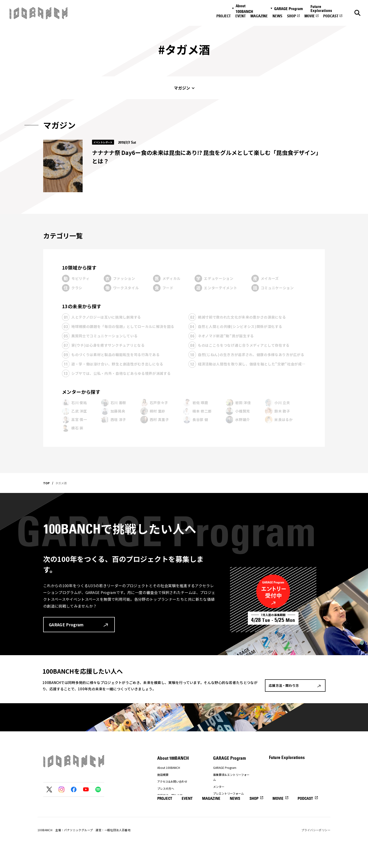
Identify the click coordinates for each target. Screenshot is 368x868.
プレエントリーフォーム (228, 793)
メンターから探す (81, 392)
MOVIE (310, 16)
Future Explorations (321, 9)
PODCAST (331, 16)
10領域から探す (79, 268)
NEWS (277, 16)
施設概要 (163, 775)
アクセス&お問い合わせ (172, 781)
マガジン (182, 88)
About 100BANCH (244, 9)
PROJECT (224, 16)
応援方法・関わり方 (170, 795)
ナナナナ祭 (164, 802)
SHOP (291, 16)
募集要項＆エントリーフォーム (231, 777)
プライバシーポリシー (316, 851)
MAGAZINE (259, 16)
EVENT (241, 16)
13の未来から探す (82, 306)
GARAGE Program (288, 9)
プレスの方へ (166, 788)
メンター (219, 787)
